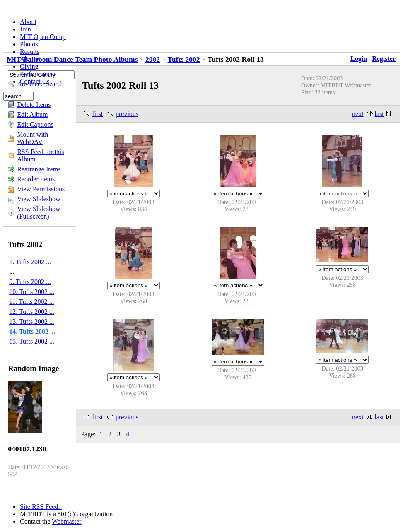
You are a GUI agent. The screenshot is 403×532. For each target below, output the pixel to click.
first (97, 114)
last (379, 114)
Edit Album (32, 114)
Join (25, 29)
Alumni (30, 59)
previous (127, 114)
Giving (29, 66)
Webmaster (67, 521)
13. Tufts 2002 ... (32, 321)
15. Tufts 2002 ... (32, 341)
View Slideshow (39, 199)
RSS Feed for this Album (40, 155)
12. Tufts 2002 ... (32, 312)
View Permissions (41, 189)
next (358, 114)
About (28, 22)
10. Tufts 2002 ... (32, 292)
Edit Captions (35, 124)
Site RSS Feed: (41, 507)
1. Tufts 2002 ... (30, 262)
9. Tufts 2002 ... (30, 282)
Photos (29, 44)
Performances (38, 74)
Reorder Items (36, 179)
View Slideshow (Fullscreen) (39, 213)
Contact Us (35, 81)
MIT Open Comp (43, 37)
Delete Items (34, 105)
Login (359, 59)
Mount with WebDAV (33, 138)
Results (30, 52)
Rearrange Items (39, 169)
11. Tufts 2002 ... (31, 302)
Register (384, 59)
